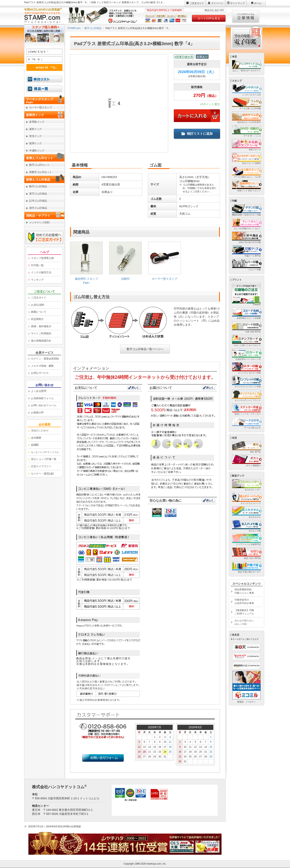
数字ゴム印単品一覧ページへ (145, 349)
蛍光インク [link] (36, 136)
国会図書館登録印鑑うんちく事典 (244, 591)
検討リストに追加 (197, 134)
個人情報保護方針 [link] (41, 341)
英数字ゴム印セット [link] (41, 172)
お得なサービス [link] (40, 373)
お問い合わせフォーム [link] (44, 405)
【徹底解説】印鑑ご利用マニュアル (244, 612)
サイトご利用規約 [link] (41, 333)
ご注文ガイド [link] (39, 298)
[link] (86, 264)
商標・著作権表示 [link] (41, 326)
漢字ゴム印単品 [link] (38, 208)
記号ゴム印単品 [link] (38, 201)
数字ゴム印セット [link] (39, 165)
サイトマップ (237, 3)
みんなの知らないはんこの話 (244, 622)
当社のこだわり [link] (40, 430)
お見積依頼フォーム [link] (42, 398)
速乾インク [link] (36, 129)
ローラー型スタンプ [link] (41, 107)
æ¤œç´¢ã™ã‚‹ (44, 67)
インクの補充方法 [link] (41, 272)
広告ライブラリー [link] (41, 466)
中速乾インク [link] (37, 151)
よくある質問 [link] (39, 391)
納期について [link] (39, 312)
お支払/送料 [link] (38, 305)
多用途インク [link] (37, 122)
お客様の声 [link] (37, 413)
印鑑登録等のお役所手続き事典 (244, 601)
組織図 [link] (35, 445)
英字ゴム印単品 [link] (38, 194)
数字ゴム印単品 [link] (38, 186)
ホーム (258, 3)
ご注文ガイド (197, 3)
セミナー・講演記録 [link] (42, 474)
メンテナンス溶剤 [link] (39, 222)
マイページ (217, 3)
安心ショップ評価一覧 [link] (44, 459)
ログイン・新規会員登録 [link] (45, 359)
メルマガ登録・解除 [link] (42, 366)
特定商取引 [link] (37, 319)
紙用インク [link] (36, 143)
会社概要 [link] (36, 438)
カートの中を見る (209, 18)
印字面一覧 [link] (37, 265)
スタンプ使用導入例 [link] (42, 258)
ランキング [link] (37, 280)
